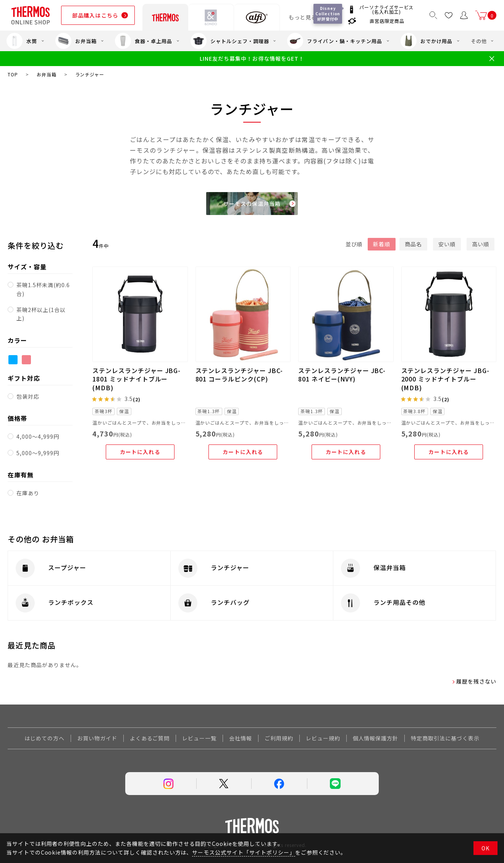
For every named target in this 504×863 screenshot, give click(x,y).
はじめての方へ (44, 738)
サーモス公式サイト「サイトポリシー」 (243, 852)
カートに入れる (140, 452)
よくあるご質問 (150, 738)
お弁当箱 (76, 41)
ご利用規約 (279, 738)
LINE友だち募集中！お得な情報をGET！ (252, 59)
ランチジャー (230, 567)
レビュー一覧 (199, 738)
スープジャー (67, 567)
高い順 (481, 244)
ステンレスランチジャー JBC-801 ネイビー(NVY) (342, 375)
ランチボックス (71, 602)
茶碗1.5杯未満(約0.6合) (43, 289)
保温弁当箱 (390, 567)
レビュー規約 (323, 738)
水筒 (22, 41)
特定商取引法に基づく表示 (445, 738)
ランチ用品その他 (399, 602)
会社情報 (241, 738)
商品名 (413, 244)
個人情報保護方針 (376, 738)
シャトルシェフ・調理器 (230, 41)
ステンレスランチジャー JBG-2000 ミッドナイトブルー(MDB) (445, 379)
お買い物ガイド (97, 738)
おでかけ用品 (426, 41)
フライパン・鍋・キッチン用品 (334, 41)
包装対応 (28, 396)
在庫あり (28, 493)
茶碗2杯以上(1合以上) (41, 314)
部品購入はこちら (95, 15)
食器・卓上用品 (144, 41)
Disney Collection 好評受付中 (328, 14)
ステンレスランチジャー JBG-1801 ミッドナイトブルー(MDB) (136, 379)
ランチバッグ (230, 602)
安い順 (447, 244)
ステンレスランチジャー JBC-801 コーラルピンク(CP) (239, 375)
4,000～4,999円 (38, 436)
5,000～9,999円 (38, 453)
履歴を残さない (476, 681)
